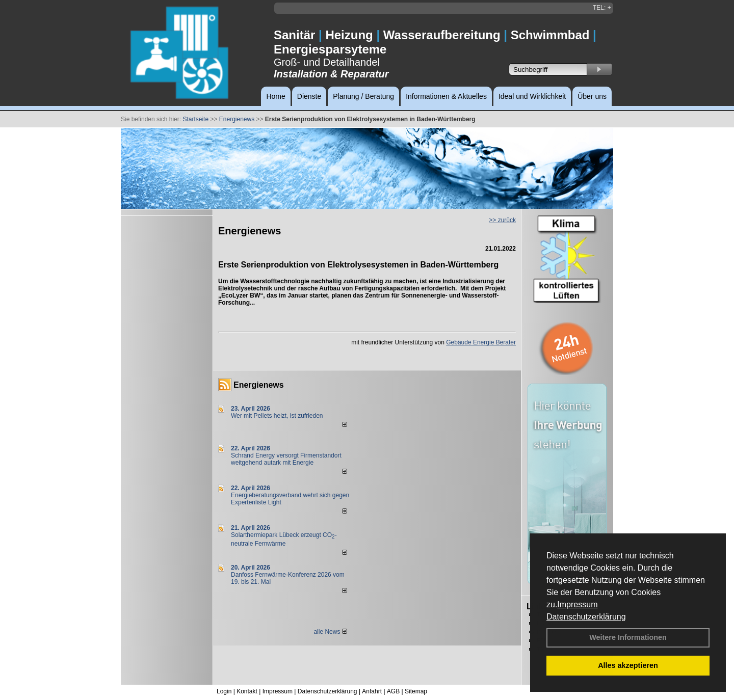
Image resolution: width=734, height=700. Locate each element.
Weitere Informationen (628, 637)
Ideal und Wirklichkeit (532, 96)
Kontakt (247, 691)
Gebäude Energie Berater (481, 342)
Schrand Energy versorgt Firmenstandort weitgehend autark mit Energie (286, 459)
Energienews (259, 385)
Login (224, 691)
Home (276, 96)
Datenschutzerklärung (586, 617)
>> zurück (502, 220)
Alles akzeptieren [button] (628, 665)
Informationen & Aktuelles (446, 96)
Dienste (309, 96)
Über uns (592, 96)
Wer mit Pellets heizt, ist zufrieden (277, 416)
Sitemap (416, 691)
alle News (330, 632)
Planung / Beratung (363, 96)
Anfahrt (372, 691)
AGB (393, 691)
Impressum (577, 604)
